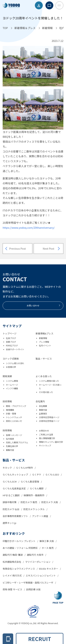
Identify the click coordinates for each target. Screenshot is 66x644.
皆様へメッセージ (14, 435)
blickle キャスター (49, 569)
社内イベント (45, 345)
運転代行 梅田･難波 (13, 555)
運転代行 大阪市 (35, 555)
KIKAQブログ (12, 345)
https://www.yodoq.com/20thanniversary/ (29, 228)
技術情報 (7, 401)
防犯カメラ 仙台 (11, 509)
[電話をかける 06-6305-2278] (8, 639)
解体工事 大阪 (47, 541)
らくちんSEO (53, 475)
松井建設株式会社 (12, 562)
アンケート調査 (40, 516)
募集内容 (10, 450)
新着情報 (43, 338)
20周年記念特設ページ (49, 421)
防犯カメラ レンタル (34, 509)
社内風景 (10, 439)
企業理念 (43, 414)
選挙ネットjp (9, 523)
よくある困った (44, 376)
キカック (7, 468)
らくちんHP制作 (25, 468)
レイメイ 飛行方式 (12, 575)
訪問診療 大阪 (33, 589)
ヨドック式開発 (11, 359)
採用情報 (7, 430)
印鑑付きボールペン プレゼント (19, 541)
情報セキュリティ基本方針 (51, 442)
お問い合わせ (44, 305)
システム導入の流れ (15, 363)
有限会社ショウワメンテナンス (19, 569)
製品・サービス (44, 359)
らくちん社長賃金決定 (14, 488)
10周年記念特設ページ (49, 417)
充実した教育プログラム (17, 442)
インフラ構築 (12, 388)
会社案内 (40, 401)
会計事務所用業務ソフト (16, 516)
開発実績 (7, 376)
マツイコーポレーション (38, 562)
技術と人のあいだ (14, 421)
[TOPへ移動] (5, 28)
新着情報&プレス (45, 333)
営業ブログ (11, 342)
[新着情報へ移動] (47, 28)
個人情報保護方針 (47, 438)
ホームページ (12, 385)
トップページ (10, 333)
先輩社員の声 (12, 446)
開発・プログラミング (16, 406)
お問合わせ (44, 431)
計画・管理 (11, 414)
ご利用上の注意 (46, 434)
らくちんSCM (10, 482)
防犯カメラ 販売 (29, 502)
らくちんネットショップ (16, 475)
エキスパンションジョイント (41, 575)
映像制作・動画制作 (34, 495)
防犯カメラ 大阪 (50, 502)
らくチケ (37, 475)
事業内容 (43, 410)
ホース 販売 (48, 548)
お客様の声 (11, 367)
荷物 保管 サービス (13, 589)
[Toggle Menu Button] (59, 5)
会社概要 (43, 406)
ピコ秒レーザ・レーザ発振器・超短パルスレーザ (28, 583)
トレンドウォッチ (14, 417)
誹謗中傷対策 (10, 502)
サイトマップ (45, 446)
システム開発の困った (49, 381)
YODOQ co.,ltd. (29, 623)
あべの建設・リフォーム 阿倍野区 (20, 548)
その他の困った (46, 392)
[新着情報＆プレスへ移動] (25, 28)
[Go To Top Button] (58, 598)
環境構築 (10, 410)
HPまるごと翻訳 (11, 495)
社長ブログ (11, 338)
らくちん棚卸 (37, 488)
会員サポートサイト (15, 349)
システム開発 (12, 381)
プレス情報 (44, 342)
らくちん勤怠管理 (30, 482)
